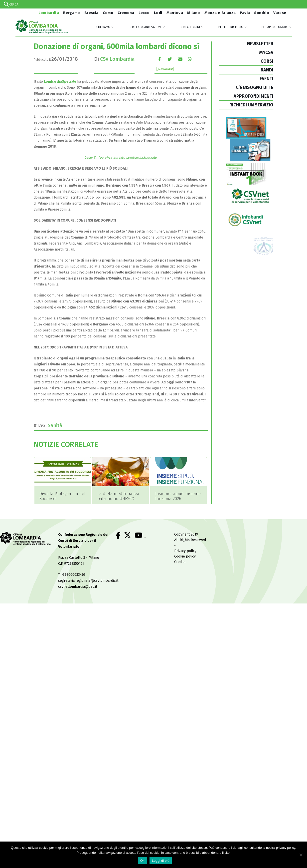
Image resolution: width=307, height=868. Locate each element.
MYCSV (266, 52)
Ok (142, 861)
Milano (194, 13)
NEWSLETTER (260, 44)
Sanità (56, 425)
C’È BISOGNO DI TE (255, 87)
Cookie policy (185, 557)
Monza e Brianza (220, 13)
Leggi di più (161, 861)
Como (108, 13)
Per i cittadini (190, 27)
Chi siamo (103, 27)
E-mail (180, 59)
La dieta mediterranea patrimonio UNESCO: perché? (118, 499)
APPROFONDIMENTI (253, 96)
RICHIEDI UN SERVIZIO (251, 105)
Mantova (175, 13)
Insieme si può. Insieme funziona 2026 (178, 496)
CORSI (267, 61)
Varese (280, 13)
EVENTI (266, 79)
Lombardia (48, 13)
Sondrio (262, 13)
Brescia (91, 13)
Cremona (126, 13)
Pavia (245, 13)
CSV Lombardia (117, 59)
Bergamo (72, 13)
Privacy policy (185, 551)
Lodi (158, 13)
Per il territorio (231, 27)
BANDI (267, 70)
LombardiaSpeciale (60, 82)
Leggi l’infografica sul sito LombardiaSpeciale (121, 157)
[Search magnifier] (303, 4)
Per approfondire (275, 27)
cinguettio (170, 59)
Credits (180, 562)
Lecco (144, 13)
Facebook (159, 59)
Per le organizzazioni (145, 27)
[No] (301, 855)
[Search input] (153, 4)
